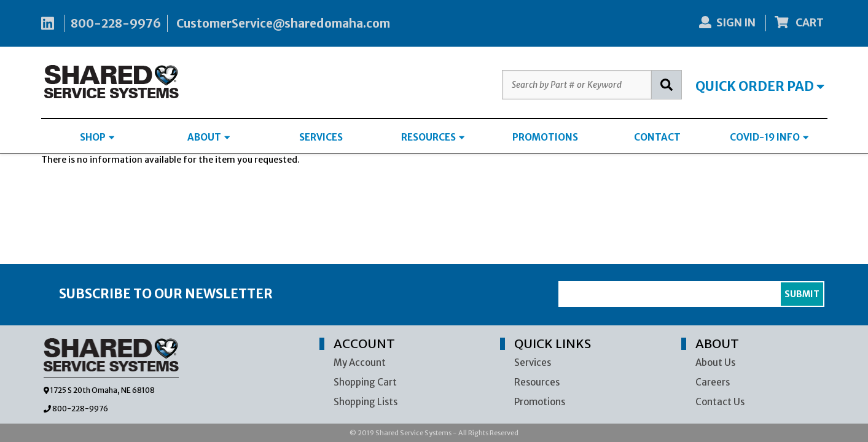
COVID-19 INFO (769, 137)
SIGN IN (727, 23)
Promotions (540, 402)
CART (799, 23)
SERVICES (321, 137)
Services (533, 363)
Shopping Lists (366, 402)
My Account (360, 363)
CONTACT (657, 137)
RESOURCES (433, 137)
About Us (715, 363)
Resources (537, 382)
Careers (713, 382)
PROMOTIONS (545, 137)
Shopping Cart (365, 382)
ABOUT (209, 137)
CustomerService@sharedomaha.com (283, 23)
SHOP (97, 137)
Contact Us (720, 402)
